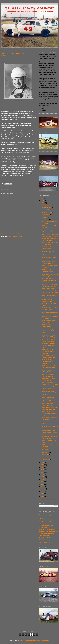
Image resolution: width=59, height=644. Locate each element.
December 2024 (47, 205)
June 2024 (45, 220)
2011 (42, 491)
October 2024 (46, 210)
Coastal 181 (42, 523)
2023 (42, 462)
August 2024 (46, 215)
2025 (42, 200)
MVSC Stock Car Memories (47, 529)
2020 (42, 470)
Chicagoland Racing (45, 521)
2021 (42, 467)
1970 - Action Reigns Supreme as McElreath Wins (49, 280)
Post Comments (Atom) (16, 236)
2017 (42, 477)
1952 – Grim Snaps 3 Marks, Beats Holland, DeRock (49, 393)
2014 (42, 484)
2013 (42, 487)
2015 (42, 482)
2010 (42, 494)
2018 (42, 474)
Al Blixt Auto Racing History (47, 515)
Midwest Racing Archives (30, 8)
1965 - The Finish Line (48, 289)
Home (19, 233)
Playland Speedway (45, 536)
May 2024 (45, 450)
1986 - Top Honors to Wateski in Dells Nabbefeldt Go (48, 399)
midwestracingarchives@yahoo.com (34, 640)
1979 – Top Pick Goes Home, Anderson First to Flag (50, 253)
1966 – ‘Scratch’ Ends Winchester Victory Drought (48, 351)
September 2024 (47, 212)
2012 (42, 489)
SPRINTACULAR (44, 540)
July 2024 (45, 217)
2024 (42, 203)
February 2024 (47, 457)
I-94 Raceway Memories (46, 525)
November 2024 (47, 207)
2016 (42, 479)
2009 (42, 496)
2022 (42, 465)
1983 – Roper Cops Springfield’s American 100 (49, 414)
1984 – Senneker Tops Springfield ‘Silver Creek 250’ (50, 432)
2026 (42, 198)
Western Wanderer (44, 542)
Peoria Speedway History (46, 534)
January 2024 (46, 459)
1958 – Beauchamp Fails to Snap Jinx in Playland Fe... (50, 331)
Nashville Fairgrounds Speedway (49, 531)
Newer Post (4, 233)
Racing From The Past (45, 538)
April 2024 (45, 452)
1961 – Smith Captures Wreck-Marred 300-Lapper (49, 362)
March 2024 (46, 455)
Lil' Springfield (43, 527)
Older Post (33, 233)
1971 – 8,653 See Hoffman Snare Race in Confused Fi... (50, 345)
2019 (42, 472)
